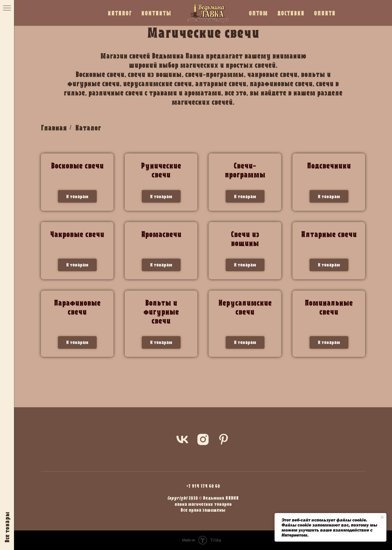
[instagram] (203, 439)
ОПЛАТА (325, 13)
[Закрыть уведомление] (382, 517)
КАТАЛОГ (120, 13)
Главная (54, 128)
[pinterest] (224, 439)
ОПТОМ (258, 13)
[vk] (182, 439)
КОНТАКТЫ (156, 13)
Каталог (88, 128)
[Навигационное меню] (7, 8)
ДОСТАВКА (291, 13)
